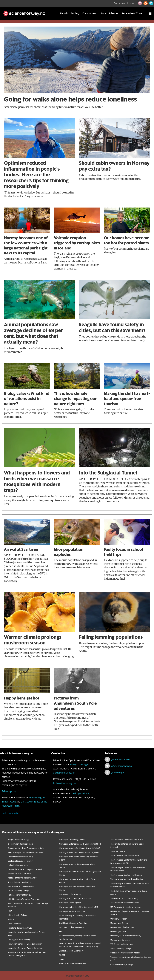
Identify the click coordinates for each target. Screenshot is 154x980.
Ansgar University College (19, 840)
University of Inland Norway (122, 927)
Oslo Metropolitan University (72, 927)
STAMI (62, 959)
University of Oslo (118, 931)
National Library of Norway (19, 895)
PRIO (61, 931)
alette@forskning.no (64, 773)
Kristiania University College (20, 882)
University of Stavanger (120, 940)
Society (75, 13)
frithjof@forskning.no (64, 783)
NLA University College (17, 915)
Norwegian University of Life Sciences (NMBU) (79, 907)
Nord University (15, 924)
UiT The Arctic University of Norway (126, 907)
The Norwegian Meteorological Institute (127, 879)
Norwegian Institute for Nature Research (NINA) (79, 848)
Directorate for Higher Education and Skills (26, 848)
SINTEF (62, 955)
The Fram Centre (118, 851)
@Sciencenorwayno (122, 766)
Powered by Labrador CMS (77, 976)
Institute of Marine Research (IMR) (22, 878)
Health (64, 13)
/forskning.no (118, 772)
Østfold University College (122, 964)
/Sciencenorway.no (121, 759)
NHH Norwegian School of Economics (24, 899)
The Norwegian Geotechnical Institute (126, 875)
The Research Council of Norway (124, 898)
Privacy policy (9, 791)
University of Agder (119, 919)
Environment (89, 13)
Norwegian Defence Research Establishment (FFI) (80, 844)
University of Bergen (119, 923)
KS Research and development (21, 886)
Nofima (11, 919)
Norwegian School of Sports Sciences (75, 898)
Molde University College (18, 890)
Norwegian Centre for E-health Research (25, 944)
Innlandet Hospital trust (18, 865)
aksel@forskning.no (80, 764)
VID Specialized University (122, 944)
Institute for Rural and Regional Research (25, 869)
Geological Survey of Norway (20, 861)
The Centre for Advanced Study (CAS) (126, 840)
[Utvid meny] (150, 13)
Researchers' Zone (132, 13)
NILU (10, 911)
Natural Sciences (109, 13)
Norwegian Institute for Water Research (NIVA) (79, 852)
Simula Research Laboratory (71, 951)
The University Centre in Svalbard (125, 903)
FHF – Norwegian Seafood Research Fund (25, 852)
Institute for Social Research (20, 873)
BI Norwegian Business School (21, 844)
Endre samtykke (10, 813)
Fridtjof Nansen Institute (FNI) (20, 857)
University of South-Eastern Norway (126, 936)
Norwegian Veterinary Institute (72, 911)
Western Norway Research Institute (125, 953)
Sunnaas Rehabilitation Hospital (73, 963)
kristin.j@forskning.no (82, 793)
